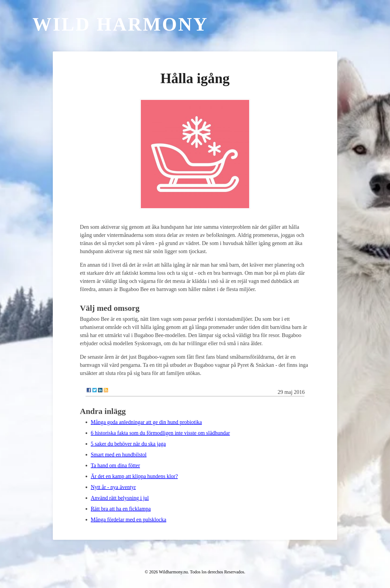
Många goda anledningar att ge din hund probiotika (146, 422)
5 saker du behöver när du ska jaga (128, 444)
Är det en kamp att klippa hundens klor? (134, 476)
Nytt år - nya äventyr (113, 487)
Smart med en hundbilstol (119, 455)
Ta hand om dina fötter (115, 465)
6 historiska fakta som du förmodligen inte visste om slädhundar (160, 433)
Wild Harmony (120, 24)
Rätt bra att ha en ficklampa (121, 509)
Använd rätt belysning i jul (120, 498)
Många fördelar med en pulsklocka (129, 520)
